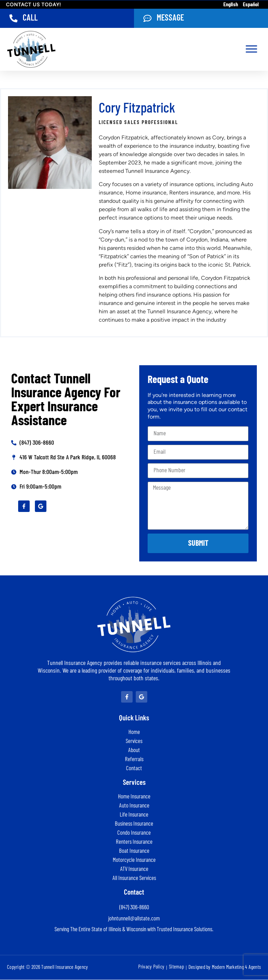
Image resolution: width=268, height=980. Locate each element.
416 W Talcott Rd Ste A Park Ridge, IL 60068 (68, 458)
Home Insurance (134, 797)
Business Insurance (134, 824)
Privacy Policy (151, 967)
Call (31, 18)
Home (134, 732)
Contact (134, 769)
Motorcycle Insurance (134, 860)
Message (171, 18)
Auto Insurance (134, 806)
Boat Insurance (134, 851)
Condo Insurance (134, 833)
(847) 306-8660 (37, 443)
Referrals (134, 760)
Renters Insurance (134, 842)
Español (251, 5)
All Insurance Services (134, 878)
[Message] (148, 18)
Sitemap (176, 967)
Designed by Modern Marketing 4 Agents (225, 968)
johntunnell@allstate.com (134, 919)
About (134, 751)
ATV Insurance (134, 869)
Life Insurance (134, 815)
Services (134, 741)
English (231, 5)
